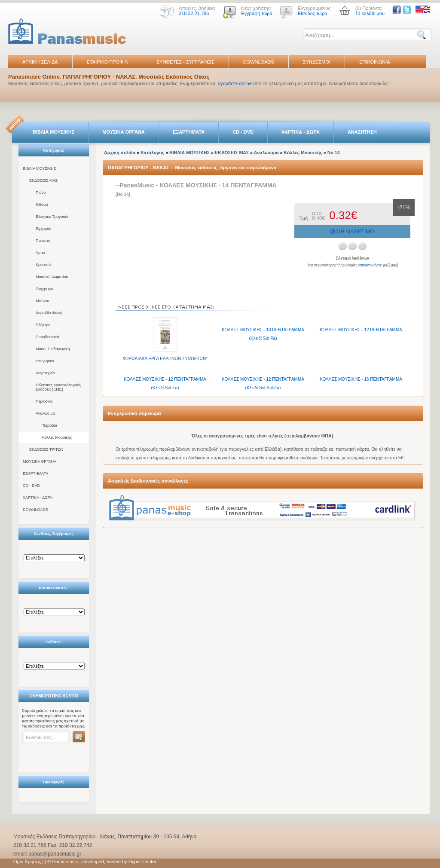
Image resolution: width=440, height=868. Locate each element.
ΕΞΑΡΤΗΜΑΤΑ (189, 132)
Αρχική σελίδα (120, 153)
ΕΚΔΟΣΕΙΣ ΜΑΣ (43, 180)
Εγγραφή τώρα (257, 13)
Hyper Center (142, 862)
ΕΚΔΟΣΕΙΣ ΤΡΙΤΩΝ (46, 449)
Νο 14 (334, 153)
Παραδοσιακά (47, 337)
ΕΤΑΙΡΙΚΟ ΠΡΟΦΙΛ (107, 62)
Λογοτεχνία (45, 373)
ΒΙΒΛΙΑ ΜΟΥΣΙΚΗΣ (53, 132)
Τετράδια (50, 425)
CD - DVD (243, 132)
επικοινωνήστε (370, 265)
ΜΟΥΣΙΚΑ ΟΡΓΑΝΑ (124, 132)
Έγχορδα (43, 229)
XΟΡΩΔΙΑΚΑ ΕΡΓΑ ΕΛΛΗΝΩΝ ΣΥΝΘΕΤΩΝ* (165, 359)
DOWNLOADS (259, 62)
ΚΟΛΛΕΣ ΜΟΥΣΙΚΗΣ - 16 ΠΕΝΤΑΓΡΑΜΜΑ (361, 379)
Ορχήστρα (44, 289)
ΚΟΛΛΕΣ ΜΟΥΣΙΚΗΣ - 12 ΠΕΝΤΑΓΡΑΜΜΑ (361, 330)
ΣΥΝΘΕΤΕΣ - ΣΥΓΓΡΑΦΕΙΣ (185, 62)
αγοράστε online (235, 83)
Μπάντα (43, 301)
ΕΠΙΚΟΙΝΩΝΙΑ (374, 62)
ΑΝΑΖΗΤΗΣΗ (362, 132)
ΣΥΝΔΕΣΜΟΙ (317, 62)
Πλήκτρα (43, 325)
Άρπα (40, 253)
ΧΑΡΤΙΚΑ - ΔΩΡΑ (301, 132)
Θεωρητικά (45, 361)
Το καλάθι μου (370, 13)
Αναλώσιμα (45, 413)
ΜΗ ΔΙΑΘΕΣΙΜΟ (352, 232)
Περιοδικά (44, 401)
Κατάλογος (152, 153)
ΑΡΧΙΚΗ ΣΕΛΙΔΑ (40, 62)
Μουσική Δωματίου (52, 277)
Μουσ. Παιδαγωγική (53, 349)
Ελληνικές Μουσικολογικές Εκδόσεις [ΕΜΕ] (58, 387)
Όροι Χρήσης (27, 862)
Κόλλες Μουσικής (57, 437)
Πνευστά (43, 241)
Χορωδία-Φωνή (49, 313)
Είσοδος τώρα (313, 13)
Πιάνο (41, 193)
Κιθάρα (42, 205)
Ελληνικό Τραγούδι (52, 217)
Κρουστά (43, 265)
